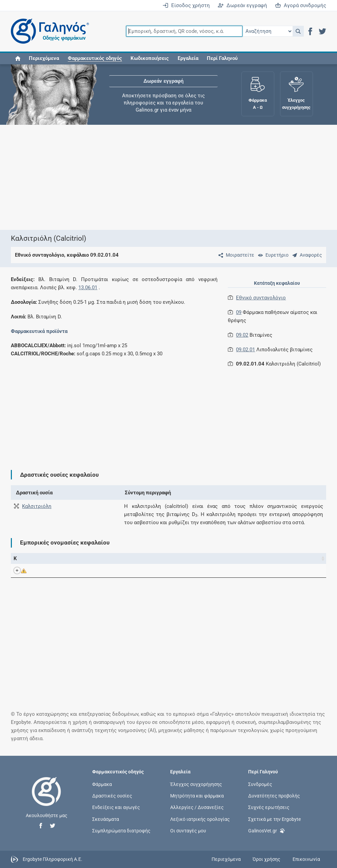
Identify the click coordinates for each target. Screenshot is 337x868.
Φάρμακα (102, 784)
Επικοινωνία (306, 859)
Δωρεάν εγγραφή (242, 5)
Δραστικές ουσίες (112, 796)
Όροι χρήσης (266, 859)
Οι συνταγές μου (188, 830)
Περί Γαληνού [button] (222, 58)
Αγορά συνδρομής (301, 5)
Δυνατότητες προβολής (274, 796)
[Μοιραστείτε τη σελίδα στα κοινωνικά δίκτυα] (235, 255)
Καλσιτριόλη (37, 506)
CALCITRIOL (62, 571)
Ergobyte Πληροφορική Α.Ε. (53, 859)
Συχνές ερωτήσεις (269, 807)
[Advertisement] (278, 417)
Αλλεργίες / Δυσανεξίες (197, 807)
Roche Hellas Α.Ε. (236, 571)
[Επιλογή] (267, 31)
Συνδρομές (260, 784)
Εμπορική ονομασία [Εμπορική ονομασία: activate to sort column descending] (61, 558)
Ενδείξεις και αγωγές (116, 807)
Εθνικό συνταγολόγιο (261, 298)
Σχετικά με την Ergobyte (274, 819)
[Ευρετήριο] (272, 255)
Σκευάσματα (106, 819)
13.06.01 (88, 288)
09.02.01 (245, 350)
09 (239, 312)
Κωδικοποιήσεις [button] (150, 58)
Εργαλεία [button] (188, 58)
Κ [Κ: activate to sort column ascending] (15, 558)
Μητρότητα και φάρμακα (197, 796)
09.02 (242, 335)
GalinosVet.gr (267, 830)
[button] (298, 31)
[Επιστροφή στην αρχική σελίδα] (46, 798)
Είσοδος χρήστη (186, 5)
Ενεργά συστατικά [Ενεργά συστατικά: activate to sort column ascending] (151, 558)
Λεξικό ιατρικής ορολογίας (200, 819)
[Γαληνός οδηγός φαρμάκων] (48, 31)
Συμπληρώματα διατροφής (121, 830)
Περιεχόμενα (44, 58)
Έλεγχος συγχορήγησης (196, 784)
